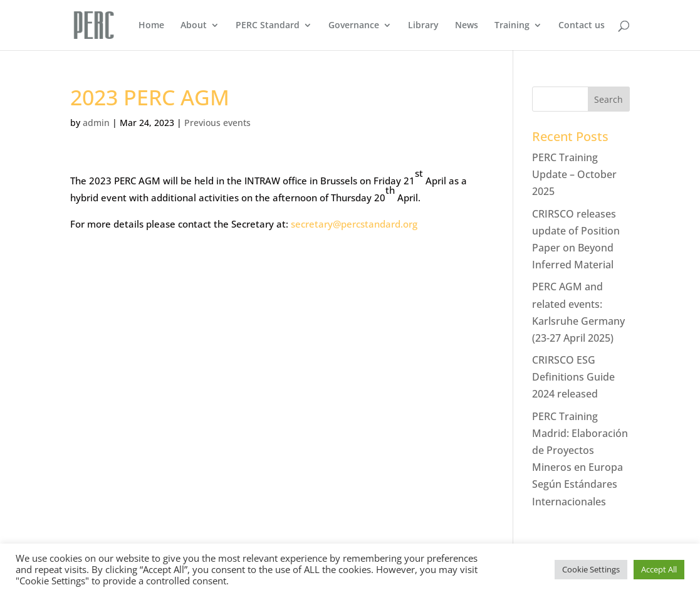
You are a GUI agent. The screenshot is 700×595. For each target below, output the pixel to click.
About (194, 26)
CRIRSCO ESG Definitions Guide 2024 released (573, 377)
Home (151, 26)
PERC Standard (268, 26)
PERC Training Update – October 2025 (574, 174)
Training (512, 26)
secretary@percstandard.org (354, 224)
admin (96, 123)
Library (423, 26)
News (467, 26)
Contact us (582, 26)
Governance (354, 26)
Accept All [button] (659, 569)
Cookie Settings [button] (591, 569)
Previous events (217, 123)
